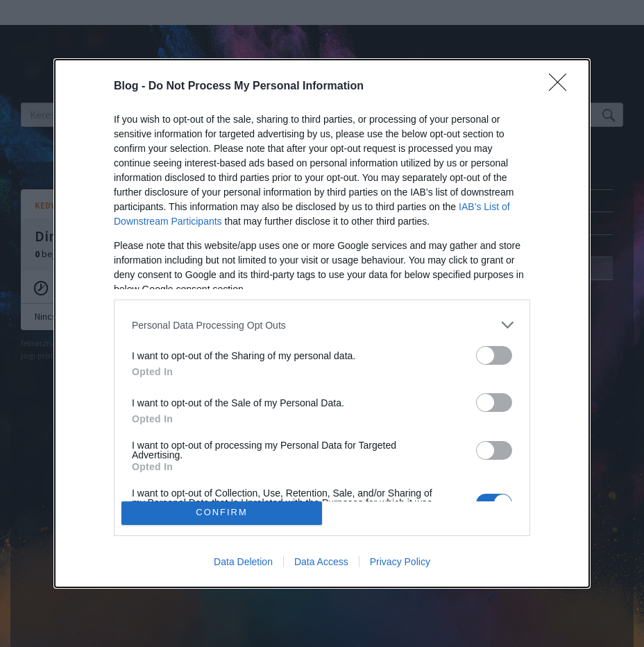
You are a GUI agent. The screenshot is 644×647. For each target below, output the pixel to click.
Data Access (321, 562)
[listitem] (322, 325)
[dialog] (322, 323)
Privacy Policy (400, 562)
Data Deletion (243, 562)
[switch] (494, 355)
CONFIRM (222, 513)
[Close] (562, 87)
